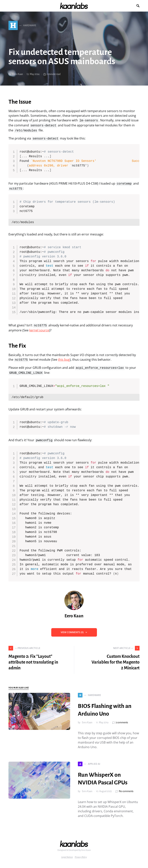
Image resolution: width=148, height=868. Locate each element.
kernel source (39, 330)
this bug (64, 360)
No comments (126, 791)
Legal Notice (67, 857)
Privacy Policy (81, 857)
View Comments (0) (72, 632)
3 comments (122, 723)
